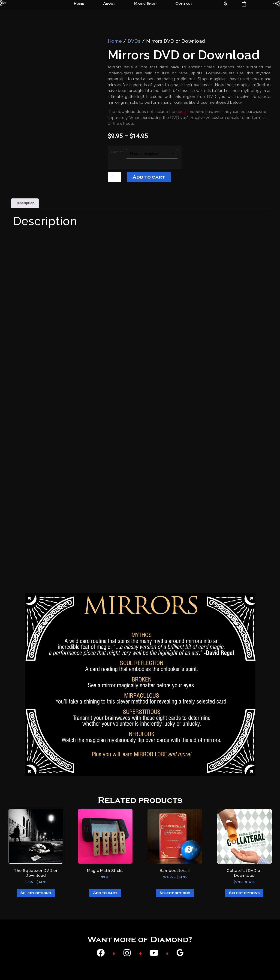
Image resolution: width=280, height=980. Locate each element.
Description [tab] (25, 203)
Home (115, 41)
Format (117, 152)
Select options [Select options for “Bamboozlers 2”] (175, 893)
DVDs (134, 41)
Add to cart (149, 177)
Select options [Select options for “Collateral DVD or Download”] (244, 893)
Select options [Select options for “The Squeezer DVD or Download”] (36, 893)
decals (183, 112)
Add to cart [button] (105, 893)
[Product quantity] (114, 177)
